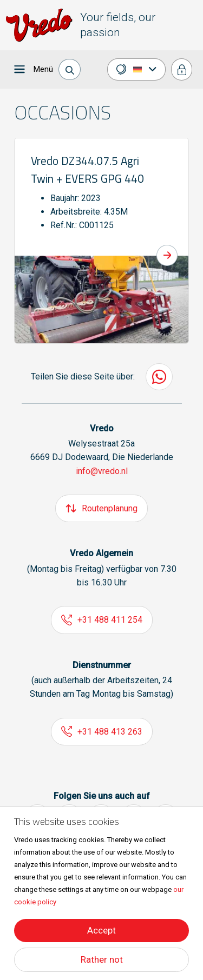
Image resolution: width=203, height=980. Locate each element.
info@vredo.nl (102, 471)
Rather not (102, 959)
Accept (101, 930)
